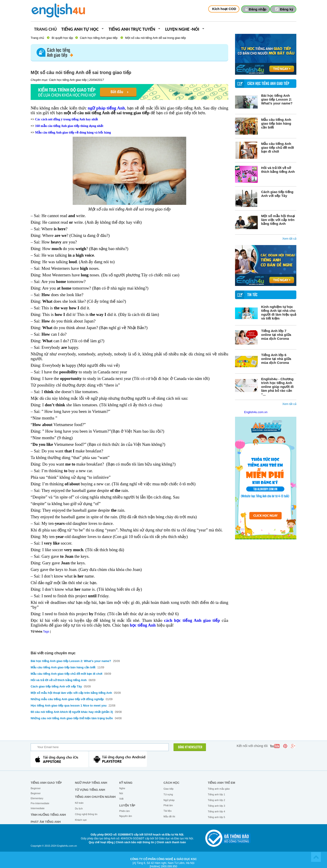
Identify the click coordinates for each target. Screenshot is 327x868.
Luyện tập (127, 805)
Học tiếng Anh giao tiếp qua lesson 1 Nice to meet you (69, 706)
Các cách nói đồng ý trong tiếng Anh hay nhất (66, 119)
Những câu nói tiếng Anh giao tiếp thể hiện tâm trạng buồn (72, 718)
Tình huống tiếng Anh (48, 815)
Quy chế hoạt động (101, 842)
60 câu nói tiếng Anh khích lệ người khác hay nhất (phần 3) (72, 712)
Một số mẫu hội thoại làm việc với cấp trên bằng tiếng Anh (278, 220)
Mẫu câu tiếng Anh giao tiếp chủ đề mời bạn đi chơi (277, 148)
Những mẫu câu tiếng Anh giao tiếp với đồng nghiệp (67, 699)
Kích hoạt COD (224, 9)
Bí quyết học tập (62, 38)
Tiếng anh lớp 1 (216, 794)
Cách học (171, 783)
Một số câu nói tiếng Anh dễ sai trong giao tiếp (156, 38)
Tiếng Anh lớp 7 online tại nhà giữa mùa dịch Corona (276, 335)
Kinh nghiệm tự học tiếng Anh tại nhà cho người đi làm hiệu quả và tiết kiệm (279, 312)
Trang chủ (45, 29)
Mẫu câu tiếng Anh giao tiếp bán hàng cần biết (276, 123)
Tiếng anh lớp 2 (216, 800)
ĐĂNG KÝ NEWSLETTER (190, 747)
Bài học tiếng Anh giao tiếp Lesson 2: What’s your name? (277, 99)
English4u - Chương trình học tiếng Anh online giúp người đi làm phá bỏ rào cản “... (277, 387)
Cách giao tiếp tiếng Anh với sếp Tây (277, 194)
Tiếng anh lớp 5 (216, 817)
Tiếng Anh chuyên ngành (95, 797)
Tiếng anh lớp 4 (216, 811)
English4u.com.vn (256, 412)
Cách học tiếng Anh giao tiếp (99, 38)
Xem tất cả (289, 239)
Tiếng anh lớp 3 (216, 806)
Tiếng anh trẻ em (221, 783)
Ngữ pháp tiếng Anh (91, 783)
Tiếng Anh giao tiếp (46, 783)
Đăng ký (287, 9)
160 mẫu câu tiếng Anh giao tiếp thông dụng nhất (69, 126)
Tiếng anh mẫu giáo (219, 789)
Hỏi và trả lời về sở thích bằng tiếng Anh (278, 170)
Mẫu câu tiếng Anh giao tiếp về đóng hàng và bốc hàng (73, 133)
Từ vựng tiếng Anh (90, 790)
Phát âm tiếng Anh (46, 822)
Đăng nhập (258, 9)
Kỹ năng (126, 783)
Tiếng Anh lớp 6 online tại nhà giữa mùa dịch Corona (276, 359)
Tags (46, 631)
